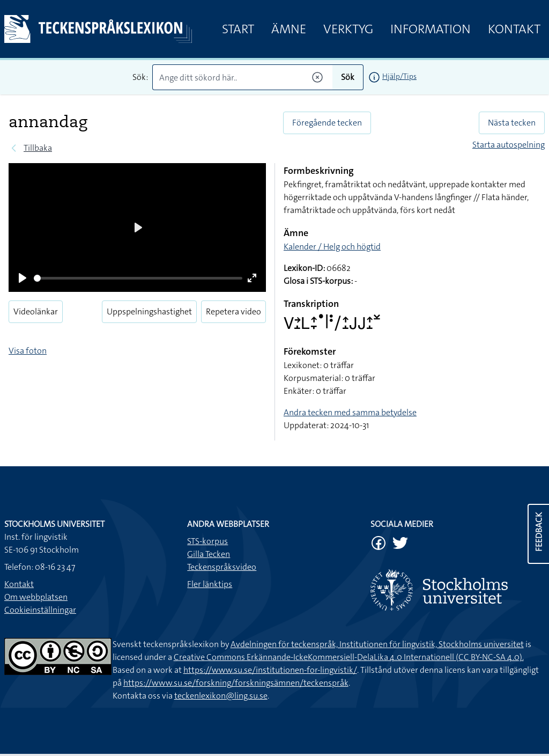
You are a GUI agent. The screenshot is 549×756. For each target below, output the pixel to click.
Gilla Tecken (209, 554)
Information (431, 29)
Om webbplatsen (36, 597)
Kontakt (514, 29)
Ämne (289, 29)
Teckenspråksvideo (222, 567)
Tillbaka (38, 148)
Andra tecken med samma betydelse (350, 412)
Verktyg (348, 29)
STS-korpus (207, 541)
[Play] (23, 278)
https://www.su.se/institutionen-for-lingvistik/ (270, 670)
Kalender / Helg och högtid (332, 247)
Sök (348, 77)
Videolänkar (36, 311)
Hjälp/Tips (399, 76)
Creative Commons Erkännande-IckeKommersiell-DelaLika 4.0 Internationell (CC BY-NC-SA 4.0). (349, 657)
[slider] (138, 278)
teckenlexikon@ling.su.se (221, 696)
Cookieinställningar (40, 610)
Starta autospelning (509, 145)
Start (238, 29)
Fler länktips (210, 584)
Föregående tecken (327, 123)
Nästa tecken (512, 123)
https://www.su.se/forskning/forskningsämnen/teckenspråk (236, 683)
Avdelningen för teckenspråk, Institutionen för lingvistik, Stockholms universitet (377, 644)
